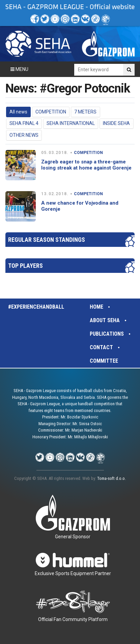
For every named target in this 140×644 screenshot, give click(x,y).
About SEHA (105, 320)
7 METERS (85, 112)
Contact (101, 347)
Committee (104, 361)
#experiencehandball (36, 307)
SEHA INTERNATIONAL (71, 123)
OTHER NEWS (24, 135)
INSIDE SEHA (116, 123)
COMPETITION (51, 112)
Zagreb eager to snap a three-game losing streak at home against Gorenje (86, 165)
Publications (107, 334)
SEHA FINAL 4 (24, 123)
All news (18, 112)
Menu (19, 69)
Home (96, 307)
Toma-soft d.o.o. (111, 478)
